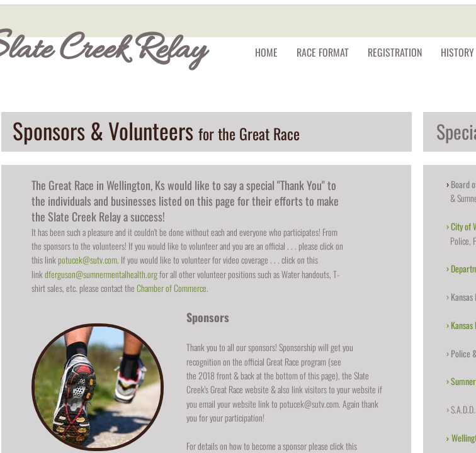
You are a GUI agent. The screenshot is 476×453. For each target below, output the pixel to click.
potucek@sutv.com (88, 260)
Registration (395, 52)
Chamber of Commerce (172, 288)
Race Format (323, 52)
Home (266, 52)
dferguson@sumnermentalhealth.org (101, 274)
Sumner (463, 381)
